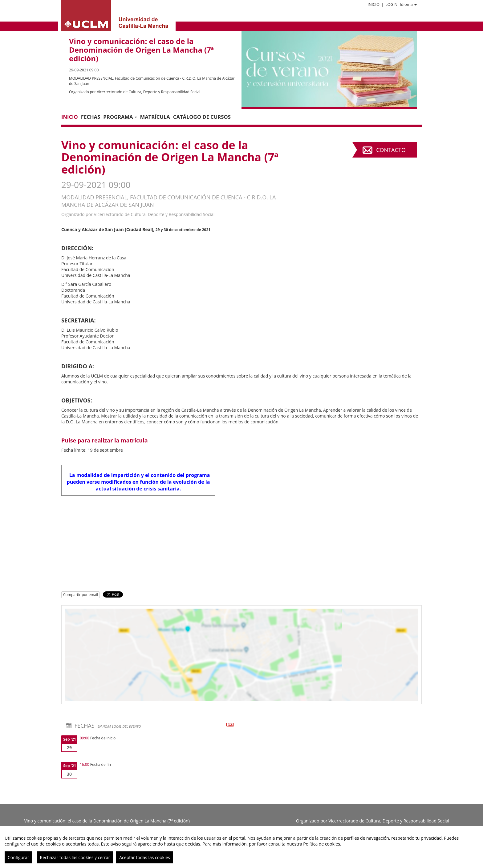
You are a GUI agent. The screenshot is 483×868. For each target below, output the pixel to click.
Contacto (391, 150)
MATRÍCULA (155, 117)
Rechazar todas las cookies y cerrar (75, 857)
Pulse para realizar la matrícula (105, 440)
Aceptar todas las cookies (145, 857)
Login (391, 4)
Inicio (373, 4)
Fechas (91, 117)
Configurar (18, 857)
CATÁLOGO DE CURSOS (202, 117)
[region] (241, 847)
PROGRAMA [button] (120, 117)
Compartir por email (81, 595)
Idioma (408, 4)
